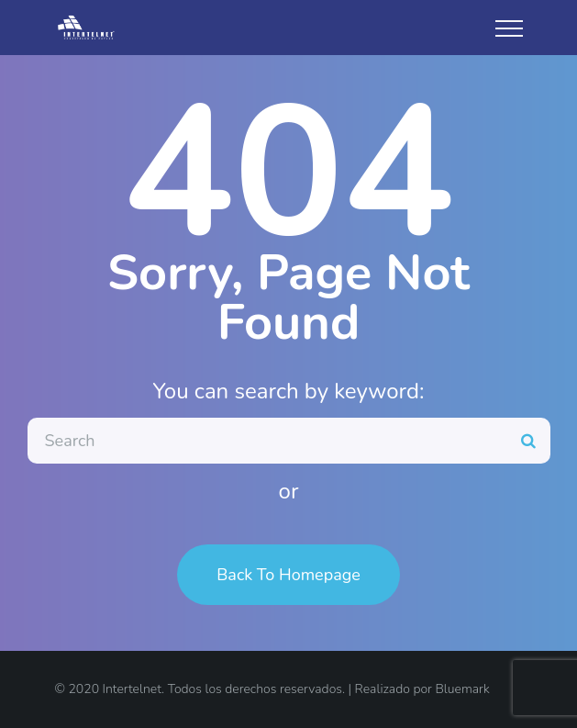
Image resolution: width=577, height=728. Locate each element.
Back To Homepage (288, 575)
